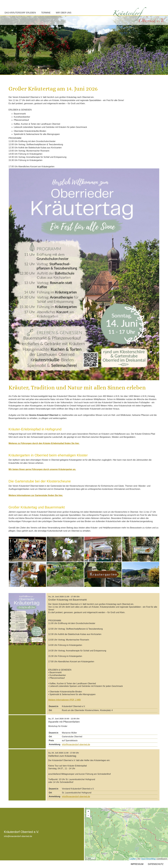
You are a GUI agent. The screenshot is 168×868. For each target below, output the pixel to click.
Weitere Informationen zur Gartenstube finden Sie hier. (36, 495)
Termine (46, 13)
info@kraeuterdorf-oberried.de (76, 744)
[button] (88, 811)
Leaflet (133, 859)
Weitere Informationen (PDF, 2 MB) (65, 700)
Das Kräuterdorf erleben (20, 13)
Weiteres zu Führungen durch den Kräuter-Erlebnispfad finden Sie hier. (44, 443)
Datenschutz (156, 864)
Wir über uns (64, 13)
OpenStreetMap (148, 859)
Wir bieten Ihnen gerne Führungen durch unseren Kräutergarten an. (42, 469)
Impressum (137, 864)
